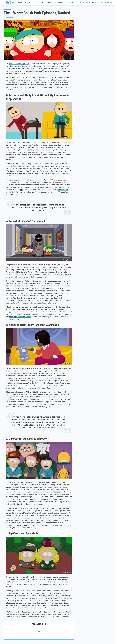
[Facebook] (80, 3)
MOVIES (27, 3)
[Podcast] (97, 3)
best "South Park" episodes (19, 64)
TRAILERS (40, 3)
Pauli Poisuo (10, 17)
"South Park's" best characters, (24, 166)
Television (7, 9)
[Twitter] (83, 3)
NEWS (20, 3)
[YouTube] (87, 3)
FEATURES (70, 3)
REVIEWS (49, 3)
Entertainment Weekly (28, 407)
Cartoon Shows (17, 9)
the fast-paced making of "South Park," (28, 482)
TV (34, 3)
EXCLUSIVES (59, 3)
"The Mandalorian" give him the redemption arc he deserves (33, 515)
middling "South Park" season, (20, 317)
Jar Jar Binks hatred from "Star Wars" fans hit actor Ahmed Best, (32, 513)
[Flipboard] (90, 3)
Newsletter (107, 3)
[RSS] (93, 3)
